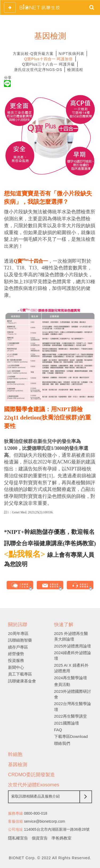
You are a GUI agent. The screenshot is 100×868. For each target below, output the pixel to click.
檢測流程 (75, 70)
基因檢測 (18, 765)
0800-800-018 (36, 813)
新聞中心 (16, 667)
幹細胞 (15, 754)
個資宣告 (40, 838)
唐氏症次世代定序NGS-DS (38, 70)
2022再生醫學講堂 (71, 716)
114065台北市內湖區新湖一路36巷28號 (57, 829)
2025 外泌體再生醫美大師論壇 (71, 636)
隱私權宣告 (18, 838)
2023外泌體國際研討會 (73, 694)
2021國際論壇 (67, 723)
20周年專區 (18, 633)
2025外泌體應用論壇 (73, 646)
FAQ (58, 730)
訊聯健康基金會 (22, 681)
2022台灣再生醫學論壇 (73, 706)
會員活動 (62, 684)
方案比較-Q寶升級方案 (33, 54)
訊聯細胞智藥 (20, 640)
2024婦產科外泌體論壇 (73, 655)
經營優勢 (16, 654)
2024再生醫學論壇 (71, 678)
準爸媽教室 (61, 838)
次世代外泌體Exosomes (34, 785)
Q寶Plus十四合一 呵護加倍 (48, 59)
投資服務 (16, 660)
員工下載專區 (20, 674)
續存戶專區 (18, 647)
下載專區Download (71, 736)
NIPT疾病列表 (71, 54)
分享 (8, 78)
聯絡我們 (62, 743)
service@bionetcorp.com (45, 821)
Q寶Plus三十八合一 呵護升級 (49, 64)
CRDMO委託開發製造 (31, 775)
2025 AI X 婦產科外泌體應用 (71, 668)
